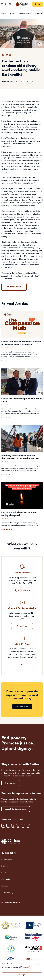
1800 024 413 (9, 853)
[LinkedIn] (27, 82)
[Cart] (10, 4)
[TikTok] (28, 826)
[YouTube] (23, 826)
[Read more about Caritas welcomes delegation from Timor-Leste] (7, 418)
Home (4, 14)
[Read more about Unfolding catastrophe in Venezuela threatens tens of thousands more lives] (7, 475)
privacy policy (26, 968)
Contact (5, 886)
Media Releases (25, 14)
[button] (40, 44)
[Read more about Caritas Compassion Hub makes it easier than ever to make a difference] (7, 361)
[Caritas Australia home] (22, 4)
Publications (7, 860)
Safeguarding (7, 893)
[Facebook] (17, 82)
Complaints (6, 879)
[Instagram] (32, 82)
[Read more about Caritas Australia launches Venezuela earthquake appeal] (7, 529)
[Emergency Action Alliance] (33, 949)
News (12, 14)
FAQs (4, 873)
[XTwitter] (22, 82)
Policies (5, 866)
